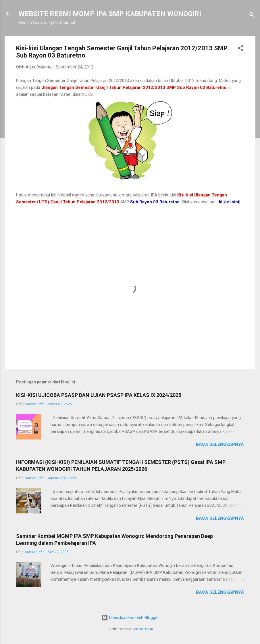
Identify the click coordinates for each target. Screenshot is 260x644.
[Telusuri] (252, 16)
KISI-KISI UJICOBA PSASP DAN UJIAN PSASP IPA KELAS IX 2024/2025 (99, 395)
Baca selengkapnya (220, 444)
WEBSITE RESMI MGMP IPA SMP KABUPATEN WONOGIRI (110, 14)
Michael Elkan (143, 629)
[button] (240, 49)
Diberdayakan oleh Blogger (130, 618)
